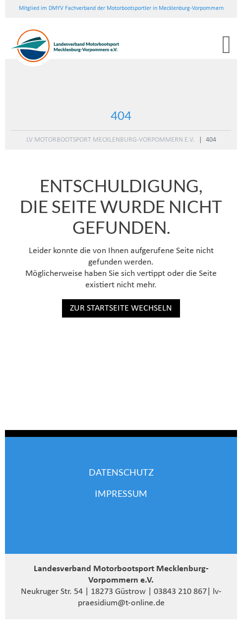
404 (211, 140)
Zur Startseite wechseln (121, 308)
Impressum (121, 493)
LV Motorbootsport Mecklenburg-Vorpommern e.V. (111, 140)
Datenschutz (121, 472)
